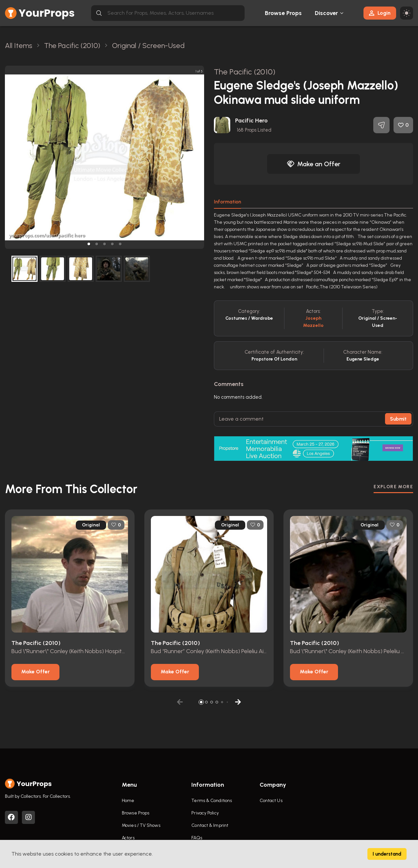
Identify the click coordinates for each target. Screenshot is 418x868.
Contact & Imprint (210, 825)
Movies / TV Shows (141, 825)
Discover (327, 13)
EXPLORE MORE (393, 487)
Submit (398, 419)
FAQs (197, 838)
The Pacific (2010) (245, 72)
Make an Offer (313, 164)
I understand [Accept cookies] (387, 854)
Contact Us (271, 801)
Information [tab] (227, 202)
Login (380, 13)
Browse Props (283, 13)
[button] (89, 244)
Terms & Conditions (212, 801)
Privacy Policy (205, 813)
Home (128, 801)
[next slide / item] (200, 157)
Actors (128, 838)
